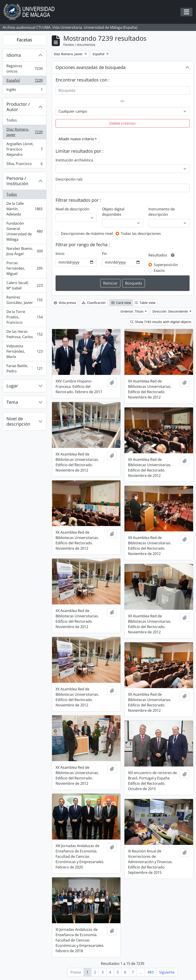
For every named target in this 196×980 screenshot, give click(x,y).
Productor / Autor (18, 107)
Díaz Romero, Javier (24, 132)
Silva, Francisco (24, 165)
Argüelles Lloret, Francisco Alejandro (24, 149)
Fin (104, 254)
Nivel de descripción (18, 421)
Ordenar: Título (132, 311)
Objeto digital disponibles (113, 212)
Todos (12, 120)
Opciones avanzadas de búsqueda (91, 67)
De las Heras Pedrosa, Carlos (24, 334)
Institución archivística (74, 160)
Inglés (24, 90)
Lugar (12, 386)
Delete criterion (122, 123)
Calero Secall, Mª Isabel (24, 285)
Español (24, 81)
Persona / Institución (17, 181)
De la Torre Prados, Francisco (24, 317)
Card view (121, 303)
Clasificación (94, 303)
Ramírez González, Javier (24, 300)
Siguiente (167, 972)
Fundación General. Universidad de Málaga (24, 231)
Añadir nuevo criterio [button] (76, 139)
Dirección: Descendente (171, 311)
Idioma (14, 55)
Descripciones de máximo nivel (87, 234)
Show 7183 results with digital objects (161, 322)
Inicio (60, 254)
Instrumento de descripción (162, 212)
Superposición (166, 265)
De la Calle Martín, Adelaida (24, 209)
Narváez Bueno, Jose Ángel (24, 251)
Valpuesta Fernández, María (24, 351)
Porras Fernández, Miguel (24, 268)
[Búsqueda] (123, 90)
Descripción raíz (69, 179)
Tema (12, 402)
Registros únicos (24, 69)
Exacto (159, 270)
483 (151, 972)
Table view (145, 303)
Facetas (24, 40)
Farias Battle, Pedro (24, 368)
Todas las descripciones (141, 234)
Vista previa (65, 303)
